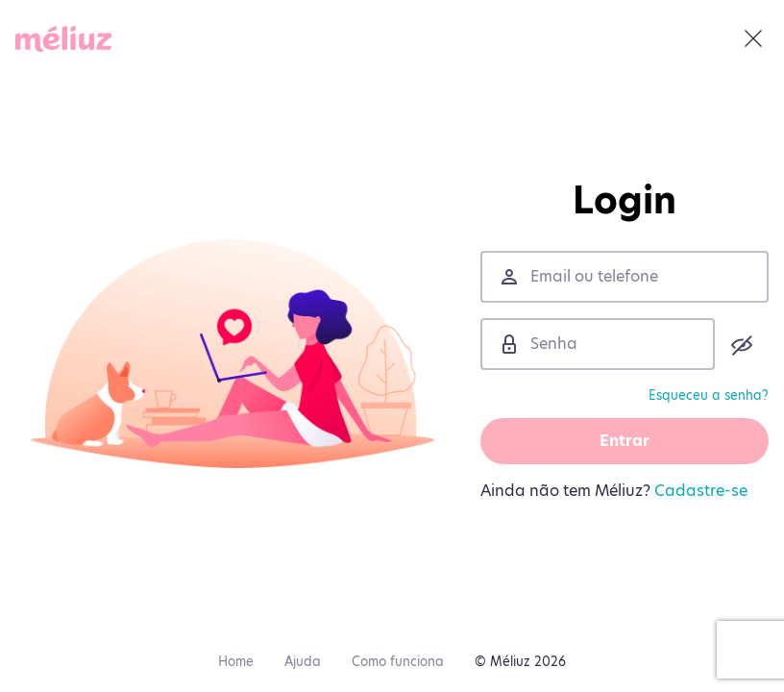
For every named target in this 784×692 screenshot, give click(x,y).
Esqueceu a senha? (709, 395)
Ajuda (303, 661)
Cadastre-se (701, 491)
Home (236, 661)
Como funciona (398, 661)
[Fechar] (753, 38)
